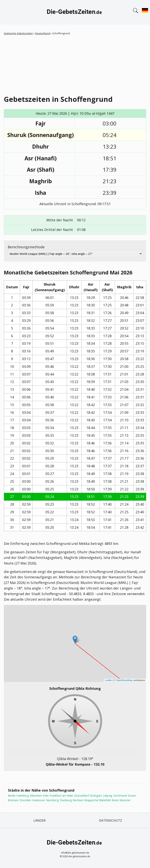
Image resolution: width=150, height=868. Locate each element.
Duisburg (66, 800)
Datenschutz (111, 820)
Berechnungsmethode (26, 247)
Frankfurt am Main (61, 795)
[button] (75, 639)
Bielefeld (105, 800)
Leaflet (108, 680)
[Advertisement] (75, 64)
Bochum (78, 800)
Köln (46, 795)
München (36, 795)
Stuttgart (96, 795)
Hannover (39, 800)
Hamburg (23, 795)
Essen (132, 795)
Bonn (115, 800)
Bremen (13, 800)
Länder (39, 820)
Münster (125, 800)
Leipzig (108, 795)
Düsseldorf (81, 795)
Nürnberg (53, 800)
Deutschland (43, 33)
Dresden (25, 800)
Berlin (12, 795)
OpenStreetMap (124, 680)
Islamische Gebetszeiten (18, 33)
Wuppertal (91, 800)
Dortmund (120, 795)
